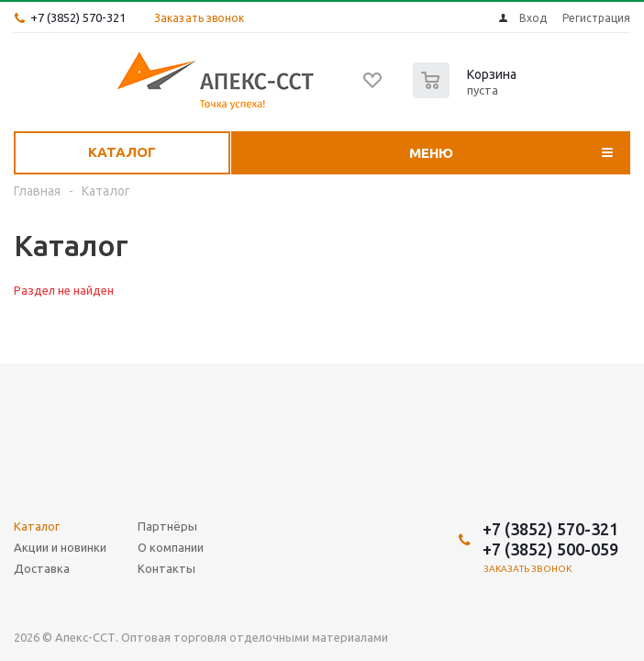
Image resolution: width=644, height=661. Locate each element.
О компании (171, 547)
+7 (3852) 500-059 (550, 549)
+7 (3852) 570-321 (78, 17)
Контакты (167, 568)
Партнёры (167, 526)
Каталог (122, 152)
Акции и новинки (60, 547)
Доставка (42, 568)
